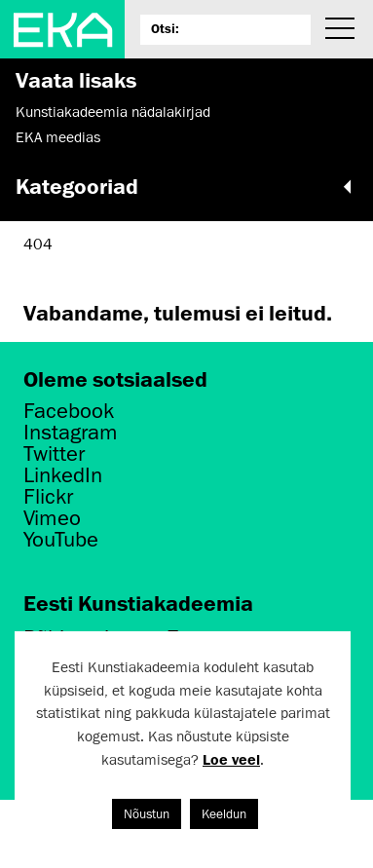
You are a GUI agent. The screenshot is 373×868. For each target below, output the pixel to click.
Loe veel (231, 759)
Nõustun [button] (147, 814)
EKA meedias (58, 137)
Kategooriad (186, 186)
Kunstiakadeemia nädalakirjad (113, 112)
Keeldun (224, 814)
